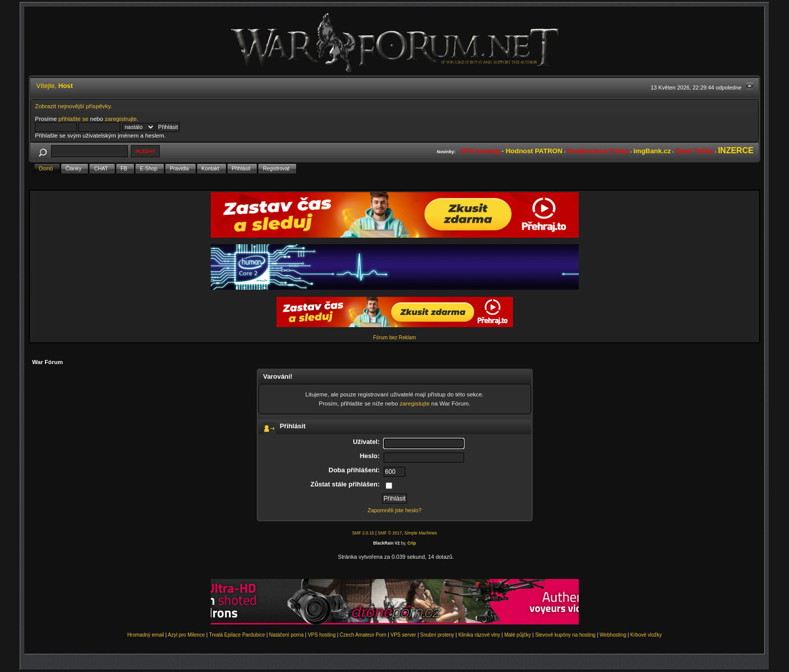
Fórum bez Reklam (394, 338)
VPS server (404, 635)
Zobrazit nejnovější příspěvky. (74, 106)
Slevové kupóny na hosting (566, 635)
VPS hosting (322, 635)
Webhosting (613, 635)
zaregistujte (415, 403)
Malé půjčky (518, 635)
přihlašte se (74, 119)
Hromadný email (146, 635)
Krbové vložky (646, 635)
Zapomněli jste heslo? (394, 510)
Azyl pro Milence (186, 635)
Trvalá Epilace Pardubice (237, 635)
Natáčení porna (286, 635)
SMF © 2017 (390, 533)
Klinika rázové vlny (479, 635)
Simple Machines (421, 533)
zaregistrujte (121, 119)
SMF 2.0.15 (363, 533)
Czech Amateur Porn (363, 635)
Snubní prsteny (437, 635)
